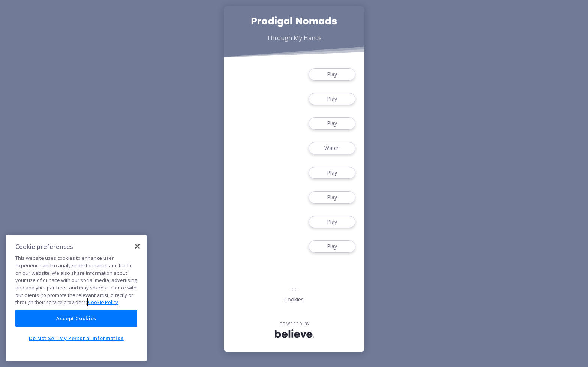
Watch (332, 148)
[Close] (137, 246)
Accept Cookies (76, 318)
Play (332, 74)
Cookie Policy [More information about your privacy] (103, 302)
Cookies (294, 299)
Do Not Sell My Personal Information (76, 338)
